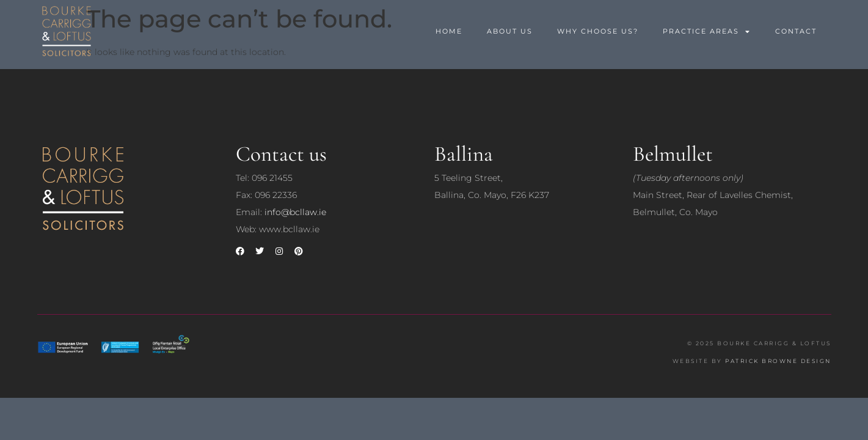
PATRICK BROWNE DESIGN (778, 361)
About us (510, 31)
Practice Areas (707, 31)
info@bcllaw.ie (295, 212)
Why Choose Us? (598, 31)
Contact (796, 31)
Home (449, 31)
